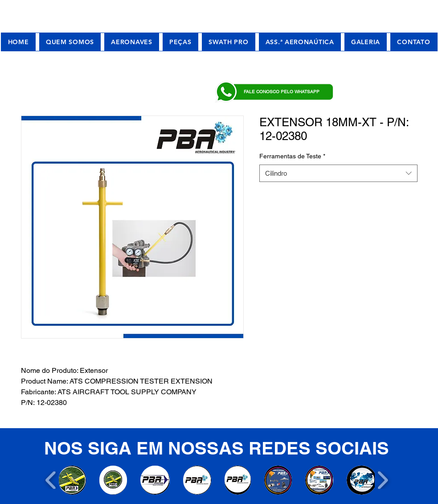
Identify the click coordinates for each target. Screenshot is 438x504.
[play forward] (383, 480)
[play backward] (51, 480)
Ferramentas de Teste (292, 156)
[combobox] (338, 173)
